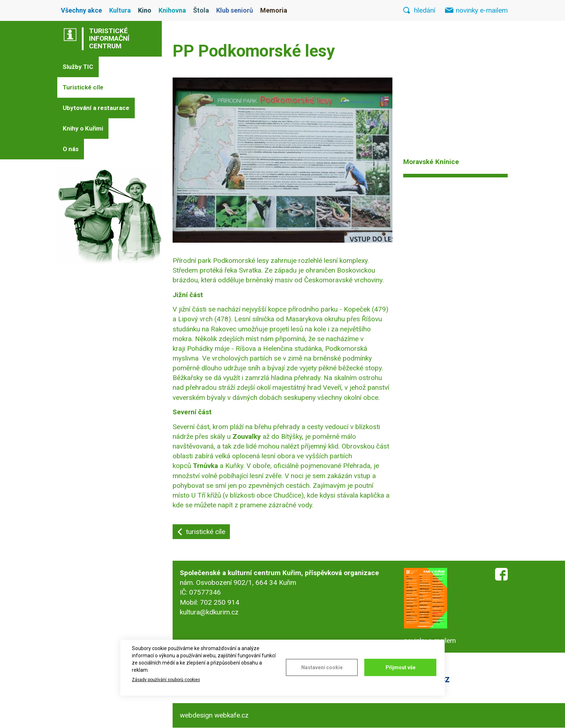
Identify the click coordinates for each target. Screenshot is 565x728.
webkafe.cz (232, 715)
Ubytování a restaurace (96, 108)
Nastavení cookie (322, 667)
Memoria (274, 10)
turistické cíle (206, 532)
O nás (71, 149)
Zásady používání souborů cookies (166, 680)
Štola (201, 10)
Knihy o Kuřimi (83, 128)
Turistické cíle (83, 87)
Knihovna (172, 10)
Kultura (120, 10)
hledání (425, 10)
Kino (145, 10)
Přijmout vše (401, 667)
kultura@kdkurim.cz (209, 612)
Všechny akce (81, 10)
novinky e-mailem (482, 10)
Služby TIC (78, 67)
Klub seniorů (235, 10)
